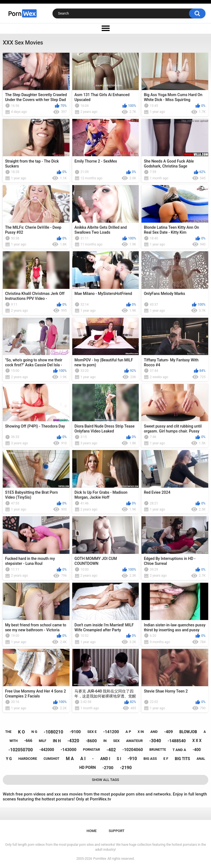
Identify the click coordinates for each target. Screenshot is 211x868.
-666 (28, 741)
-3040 (155, 741)
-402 (111, 750)
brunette (158, 750)
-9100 (75, 732)
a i (83, 759)
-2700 (108, 768)
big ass (150, 759)
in (105, 741)
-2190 (126, 768)
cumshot (51, 759)
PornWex (100, 859)
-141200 (111, 732)
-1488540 (177, 741)
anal (201, 759)
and (154, 732)
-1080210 (53, 732)
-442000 (47, 750)
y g (9, 759)
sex (116, 741)
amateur (134, 741)
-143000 (69, 750)
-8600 (91, 741)
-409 (168, 732)
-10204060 (133, 750)
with (13, 741)
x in (141, 732)
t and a (179, 750)
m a (70, 759)
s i (119, 759)
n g (34, 732)
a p (128, 732)
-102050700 (21, 750)
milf (42, 741)
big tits (182, 759)
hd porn (88, 767)
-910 (132, 759)
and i (105, 759)
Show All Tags (106, 780)
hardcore (28, 759)
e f (166, 759)
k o (21, 732)
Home (92, 831)
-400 (197, 750)
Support (116, 831)
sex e (92, 732)
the (8, 732)
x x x (197, 741)
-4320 (73, 741)
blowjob (188, 732)
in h (57, 741)
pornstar (91, 750)
